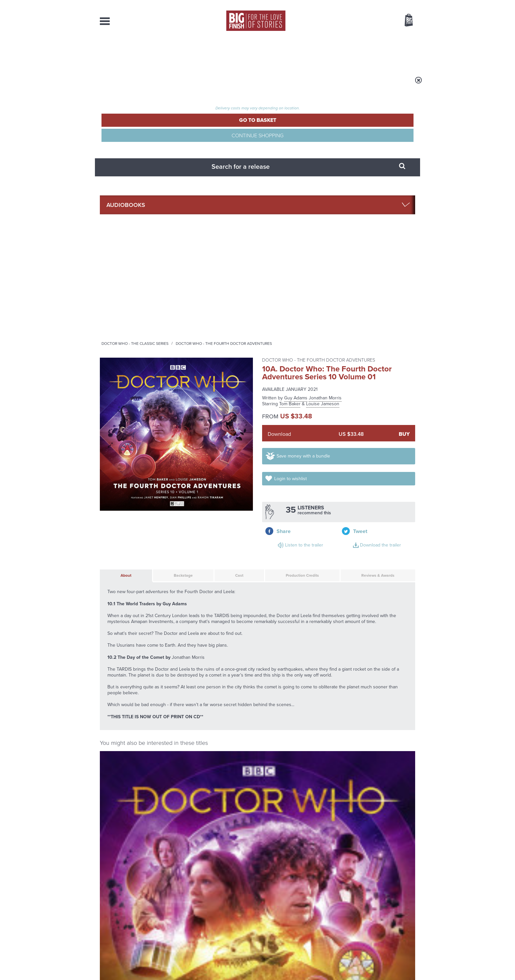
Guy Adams (296, 135)
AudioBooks (135, 53)
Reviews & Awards (366, 282)
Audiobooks (164, 84)
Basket (405, 21)
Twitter (305, 668)
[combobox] (356, 38)
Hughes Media (134, 970)
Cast (221, 282)
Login (379, 4)
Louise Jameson (323, 141)
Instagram (324, 668)
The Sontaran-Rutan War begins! (361, 814)
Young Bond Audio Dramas (202, 743)
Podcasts (323, 53)
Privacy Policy (114, 697)
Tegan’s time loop (186, 809)
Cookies (212, 963)
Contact (401, 53)
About (363, 53)
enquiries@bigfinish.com (270, 913)
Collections (189, 53)
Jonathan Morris (325, 135)
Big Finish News (130, 731)
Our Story (407, 907)
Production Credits (284, 282)
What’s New (242, 53)
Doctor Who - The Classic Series (217, 84)
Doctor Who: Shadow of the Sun (216, 553)
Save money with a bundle (311, 206)
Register (400, 4)
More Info (135, 601)
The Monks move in (352, 743)
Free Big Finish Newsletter (9, 147)
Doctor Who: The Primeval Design (197, 624)
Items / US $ (374, 21)
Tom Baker (290, 141)
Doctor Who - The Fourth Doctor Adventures (306, 84)
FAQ (411, 913)
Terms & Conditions (239, 963)
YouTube (345, 668)
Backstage (169, 282)
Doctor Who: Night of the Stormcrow (376, 553)
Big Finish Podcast (330, 674)
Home (138, 84)
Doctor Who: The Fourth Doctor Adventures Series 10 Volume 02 (135, 556)
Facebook (287, 668)
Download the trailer (374, 242)
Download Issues (400, 919)
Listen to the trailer (372, 234)
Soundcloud (373, 668)
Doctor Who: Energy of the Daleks (296, 553)
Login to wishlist (388, 206)
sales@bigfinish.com (211, 913)
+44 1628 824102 (217, 907)
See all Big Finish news (382, 732)
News (284, 53)
